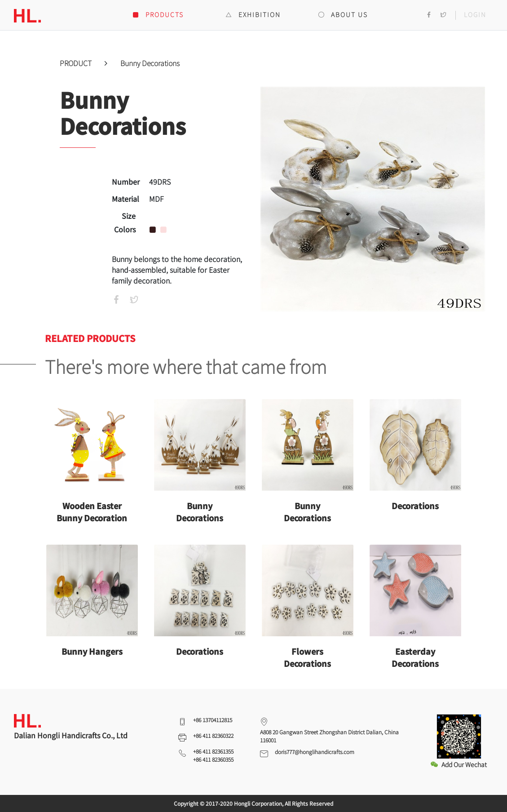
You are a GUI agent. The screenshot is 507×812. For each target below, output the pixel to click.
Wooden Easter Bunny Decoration (92, 512)
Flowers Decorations (307, 657)
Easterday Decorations (415, 657)
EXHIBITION (253, 14)
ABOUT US (343, 14)
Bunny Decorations (150, 63)
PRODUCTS (158, 14)
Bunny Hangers (92, 651)
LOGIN (475, 14)
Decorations (415, 506)
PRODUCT (77, 63)
